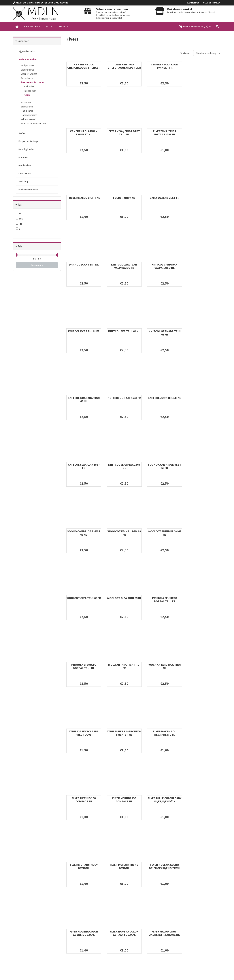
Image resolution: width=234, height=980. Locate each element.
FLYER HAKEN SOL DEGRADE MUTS (84, 600)
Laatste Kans (25, 174)
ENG (20, 219)
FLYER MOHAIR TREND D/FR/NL (124, 666)
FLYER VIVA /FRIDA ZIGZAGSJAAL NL (124, 133)
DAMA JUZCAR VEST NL (124, 198)
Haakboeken (30, 91)
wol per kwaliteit (29, 74)
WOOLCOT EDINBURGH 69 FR (164, 399)
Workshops (24, 182)
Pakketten (26, 102)
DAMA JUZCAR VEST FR (84, 198)
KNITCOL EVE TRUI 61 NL (124, 264)
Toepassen (37, 265)
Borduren (23, 157)
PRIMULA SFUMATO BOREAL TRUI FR (164, 466)
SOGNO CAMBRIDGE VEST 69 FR (84, 399)
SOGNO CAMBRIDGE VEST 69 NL (124, 399)
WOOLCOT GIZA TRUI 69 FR (84, 466)
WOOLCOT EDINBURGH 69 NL (204, 399)
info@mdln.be (26, 898)
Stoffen (22, 133)
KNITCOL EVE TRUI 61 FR (84, 264)
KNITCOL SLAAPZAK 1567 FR (164, 333)
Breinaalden (27, 107)
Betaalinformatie (75, 906)
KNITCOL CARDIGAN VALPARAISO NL (204, 199)
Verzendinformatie (75, 911)
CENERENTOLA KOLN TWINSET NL (204, 66)
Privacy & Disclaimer (77, 902)
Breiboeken (29, 87)
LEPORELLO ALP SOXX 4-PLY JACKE (164, 733)
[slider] (16, 255)
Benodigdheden (26, 149)
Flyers (27, 95)
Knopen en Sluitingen (29, 141)
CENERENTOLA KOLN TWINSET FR (164, 66)
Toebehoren (27, 78)
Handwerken (25, 165)
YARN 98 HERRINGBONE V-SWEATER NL (204, 533)
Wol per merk (28, 66)
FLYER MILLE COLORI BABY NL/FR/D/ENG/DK (204, 600)
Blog (49, 26)
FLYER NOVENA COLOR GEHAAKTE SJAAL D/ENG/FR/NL (84, 735)
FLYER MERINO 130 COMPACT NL (164, 600)
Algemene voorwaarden (78, 892)
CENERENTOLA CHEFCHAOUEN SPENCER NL (124, 68)
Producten (32, 26)
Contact (63, 26)
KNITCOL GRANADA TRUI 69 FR (164, 266)
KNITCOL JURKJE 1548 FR (84, 331)
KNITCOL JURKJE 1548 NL (124, 331)
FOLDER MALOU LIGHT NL (164, 131)
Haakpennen (27, 111)
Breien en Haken (28, 59)
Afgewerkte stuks (27, 51)
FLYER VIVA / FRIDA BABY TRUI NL (84, 133)
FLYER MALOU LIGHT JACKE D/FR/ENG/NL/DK (124, 733)
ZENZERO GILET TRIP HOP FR (84, 800)
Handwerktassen (29, 115)
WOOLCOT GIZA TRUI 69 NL (124, 466)
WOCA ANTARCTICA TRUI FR (84, 533)
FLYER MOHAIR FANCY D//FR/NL (84, 666)
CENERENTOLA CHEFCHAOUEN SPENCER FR (84, 68)
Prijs (20, 246)
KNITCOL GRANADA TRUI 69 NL (204, 266)
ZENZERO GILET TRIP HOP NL (204, 733)
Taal (20, 205)
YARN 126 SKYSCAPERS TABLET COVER (164, 533)
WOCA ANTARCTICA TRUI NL (124, 533)
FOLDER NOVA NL (204, 131)
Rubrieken (23, 41)
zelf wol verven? (29, 119)
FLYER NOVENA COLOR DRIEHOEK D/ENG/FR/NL (164, 666)
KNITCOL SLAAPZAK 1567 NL (204, 333)
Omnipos (37, 974)
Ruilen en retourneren (77, 897)
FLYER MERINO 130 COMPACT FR (124, 600)
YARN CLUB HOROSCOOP (34, 123)
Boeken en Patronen (33, 82)
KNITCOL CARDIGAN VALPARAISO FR (164, 199)
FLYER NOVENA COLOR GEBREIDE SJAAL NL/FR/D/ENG (204, 668)
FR (19, 224)
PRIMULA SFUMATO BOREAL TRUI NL (204, 466)
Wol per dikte (27, 70)
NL (19, 213)
